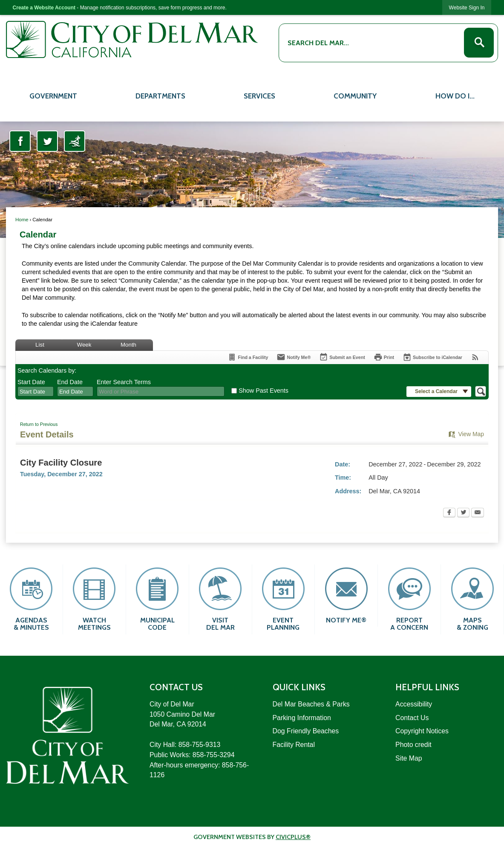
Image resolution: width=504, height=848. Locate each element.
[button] (479, 43)
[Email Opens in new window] (478, 513)
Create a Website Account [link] (44, 8)
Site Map (409, 758)
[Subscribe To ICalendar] (432, 357)
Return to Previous (39, 424)
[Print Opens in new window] (384, 357)
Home (22, 220)
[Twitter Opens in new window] (47, 141)
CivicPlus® (293, 837)
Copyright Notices (422, 731)
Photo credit (413, 745)
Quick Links (299, 687)
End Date (70, 382)
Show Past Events (264, 391)
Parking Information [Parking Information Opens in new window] (302, 718)
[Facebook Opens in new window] (20, 141)
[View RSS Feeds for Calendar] (475, 357)
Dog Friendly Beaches (306, 731)
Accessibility (414, 704)
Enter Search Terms (124, 382)
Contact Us (412, 718)
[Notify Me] (294, 357)
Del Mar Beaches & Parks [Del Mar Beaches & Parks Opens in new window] (311, 704)
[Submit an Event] (342, 357)
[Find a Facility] (248, 357)
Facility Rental (294, 745)
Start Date (31, 382)
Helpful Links (427, 687)
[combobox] (36, 391)
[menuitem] (53, 95)
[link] (467, 7)
